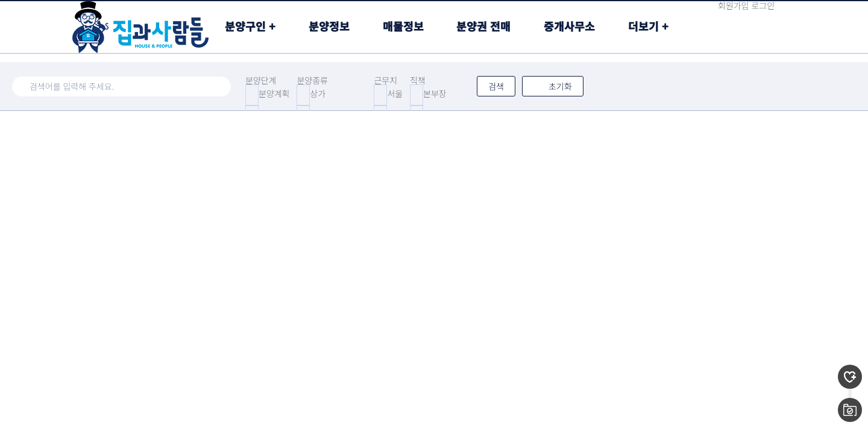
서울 (395, 93)
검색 (496, 86)
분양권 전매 (483, 26)
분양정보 (329, 26)
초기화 (553, 86)
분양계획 (274, 93)
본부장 (435, 93)
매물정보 (403, 26)
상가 (318, 93)
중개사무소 (569, 26)
